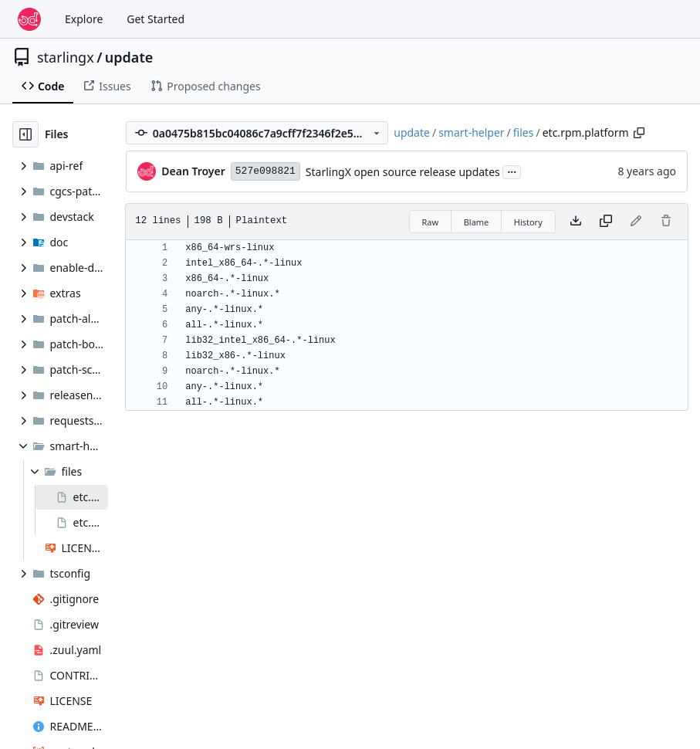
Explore (84, 19)
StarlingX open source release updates (403, 172)
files (524, 132)
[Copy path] (639, 133)
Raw (431, 222)
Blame (477, 222)
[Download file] (576, 222)
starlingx (66, 57)
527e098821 (265, 171)
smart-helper (471, 132)
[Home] (29, 19)
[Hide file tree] (25, 134)
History (528, 222)
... (512, 171)
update (129, 57)
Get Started (156, 19)
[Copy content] (606, 222)
